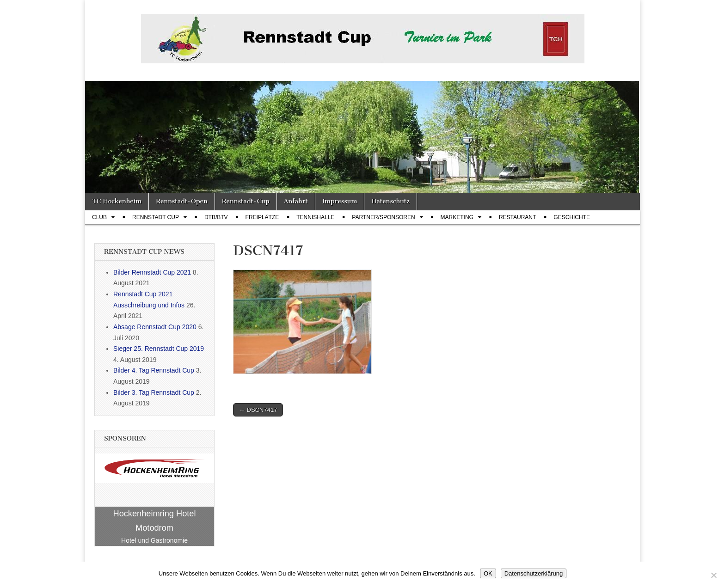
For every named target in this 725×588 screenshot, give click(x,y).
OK (488, 573)
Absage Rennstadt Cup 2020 (155, 327)
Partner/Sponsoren (383, 217)
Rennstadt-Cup (246, 201)
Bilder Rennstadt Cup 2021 (152, 272)
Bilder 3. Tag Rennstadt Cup (154, 392)
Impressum (340, 201)
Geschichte (572, 217)
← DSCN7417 (258, 410)
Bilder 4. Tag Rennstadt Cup (154, 370)
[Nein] (713, 575)
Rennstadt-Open (182, 201)
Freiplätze (262, 217)
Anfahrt (296, 201)
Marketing (457, 217)
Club (99, 217)
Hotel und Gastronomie (154, 540)
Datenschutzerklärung (534, 573)
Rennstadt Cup (156, 217)
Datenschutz (390, 201)
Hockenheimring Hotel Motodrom (155, 521)
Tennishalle (315, 217)
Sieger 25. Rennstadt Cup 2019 (159, 349)
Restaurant (517, 217)
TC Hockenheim (117, 201)
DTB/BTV (216, 217)
